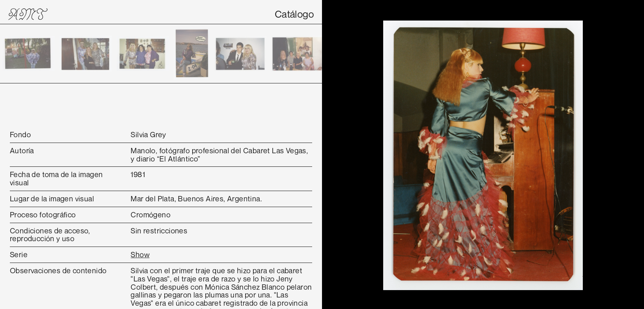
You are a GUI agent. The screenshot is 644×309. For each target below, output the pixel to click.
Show (140, 254)
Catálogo (294, 14)
